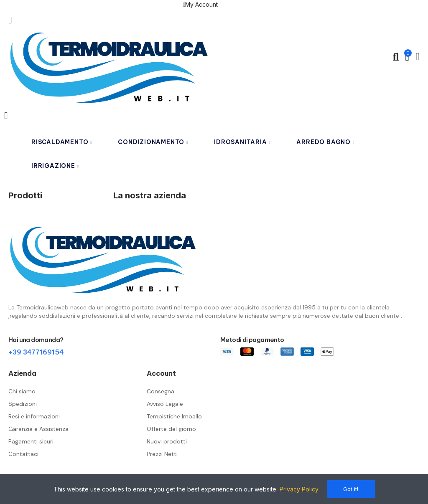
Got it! (351, 489)
